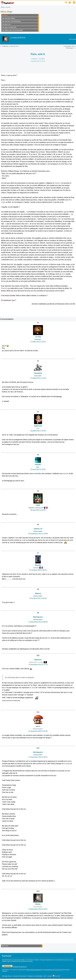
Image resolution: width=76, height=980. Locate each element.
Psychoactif (21, 970)
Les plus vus (6, 24)
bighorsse (38, 426)
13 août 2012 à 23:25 (38, 469)
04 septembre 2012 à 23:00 (38, 534)
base (33, 688)
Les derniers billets (8, 18)
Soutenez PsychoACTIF (14, 967)
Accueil (5, 15)
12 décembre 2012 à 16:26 (38, 731)
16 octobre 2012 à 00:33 (38, 598)
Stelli (38, 505)
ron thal (38, 337)
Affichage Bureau (7, 976)
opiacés (66, 473)
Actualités (42, 59)
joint (63, 274)
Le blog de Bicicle (18, 38)
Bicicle (8, 7)
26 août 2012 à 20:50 (38, 510)
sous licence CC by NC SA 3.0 (54, 970)
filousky (38, 565)
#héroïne (70, 67)
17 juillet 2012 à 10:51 (38, 342)
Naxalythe (38, 373)
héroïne (5, 288)
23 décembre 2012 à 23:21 (38, 909)
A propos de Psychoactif (20, 976)
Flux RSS (56, 976)
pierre (38, 726)
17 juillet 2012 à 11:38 (38, 378)
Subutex (36, 126)
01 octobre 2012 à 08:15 (38, 570)
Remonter (5, 946)
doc (49, 638)
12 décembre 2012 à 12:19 (38, 665)
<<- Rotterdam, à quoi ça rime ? (9, 46)
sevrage (67, 764)
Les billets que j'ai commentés (12, 30)
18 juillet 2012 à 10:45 (38, 431)
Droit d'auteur (6, 970)
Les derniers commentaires (11, 21)
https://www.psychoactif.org (34, 970)
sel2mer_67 (38, 529)
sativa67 (38, 465)
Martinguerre (38, 617)
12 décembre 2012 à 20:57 (38, 757)
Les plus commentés (9, 27)
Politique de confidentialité (35, 976)
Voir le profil (72, 39)
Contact (49, 976)
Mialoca (38, 593)
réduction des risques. (27, 961)
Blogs (3, 7)
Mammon (38, 660)
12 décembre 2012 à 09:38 (38, 622)
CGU (45, 976)
